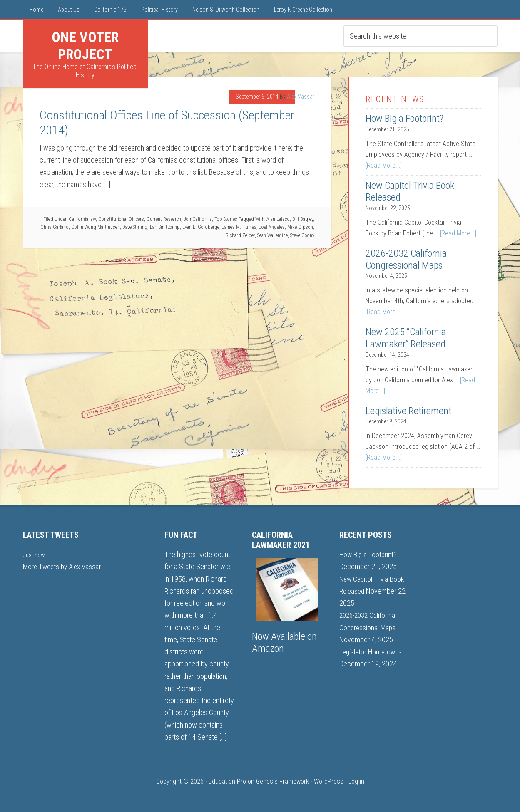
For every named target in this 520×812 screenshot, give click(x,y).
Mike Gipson (300, 227)
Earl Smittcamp (165, 227)
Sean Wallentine (272, 235)
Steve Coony (302, 235)
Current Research (164, 219)
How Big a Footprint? (404, 119)
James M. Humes (239, 227)
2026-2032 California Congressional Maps (406, 259)
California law (82, 219)
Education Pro (227, 781)
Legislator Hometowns (372, 652)
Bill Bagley (303, 219)
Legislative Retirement (408, 411)
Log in (356, 781)
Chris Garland (55, 227)
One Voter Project (85, 46)
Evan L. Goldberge (201, 227)
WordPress (329, 781)
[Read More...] (384, 165)
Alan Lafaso (278, 219)
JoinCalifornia (198, 219)
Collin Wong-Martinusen (96, 227)
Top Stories (226, 219)
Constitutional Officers (121, 219)
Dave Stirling (135, 227)
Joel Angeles (272, 227)
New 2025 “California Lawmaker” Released (406, 338)
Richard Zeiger (240, 235)
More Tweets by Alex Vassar (64, 566)
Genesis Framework (282, 781)
